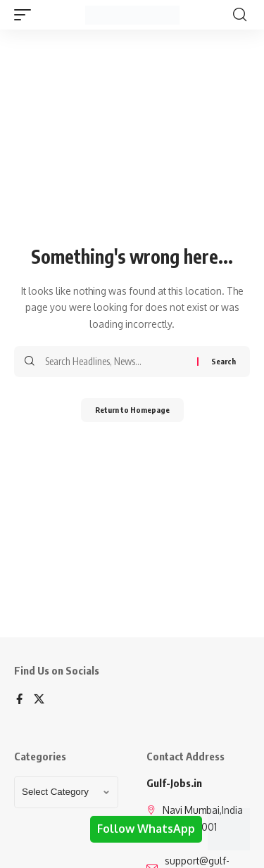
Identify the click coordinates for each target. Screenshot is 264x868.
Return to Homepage (132, 410)
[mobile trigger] (26, 15)
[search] (240, 15)
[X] (39, 700)
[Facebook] (19, 700)
